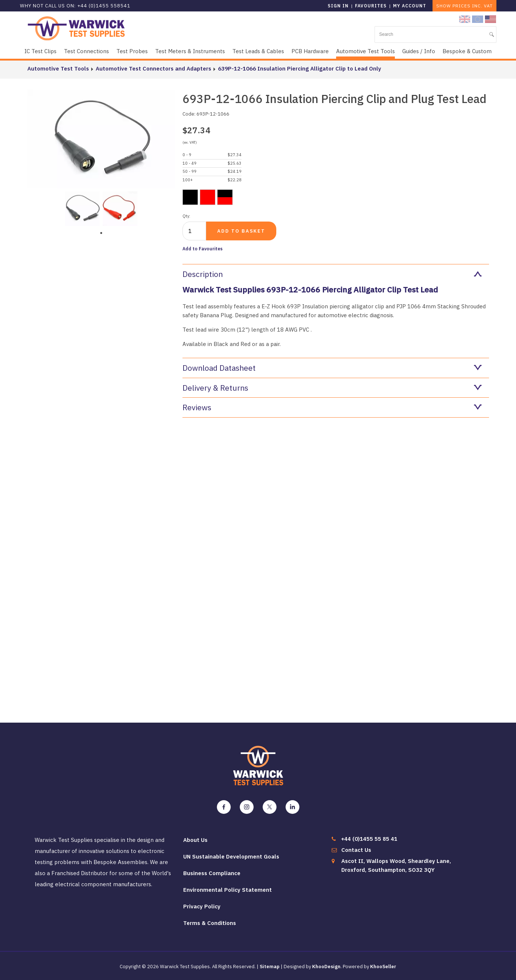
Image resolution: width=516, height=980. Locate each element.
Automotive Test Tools (365, 51)
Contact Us (356, 850)
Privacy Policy (202, 906)
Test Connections (86, 51)
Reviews (332, 407)
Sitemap (270, 967)
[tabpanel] (82, 208)
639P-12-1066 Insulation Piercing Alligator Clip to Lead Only (300, 68)
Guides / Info (419, 51)
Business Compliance (212, 873)
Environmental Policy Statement (228, 890)
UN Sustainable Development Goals (231, 856)
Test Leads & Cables (258, 51)
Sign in (338, 6)
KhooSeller (383, 967)
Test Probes (132, 51)
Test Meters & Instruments (190, 51)
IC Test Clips (40, 51)
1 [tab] (101, 233)
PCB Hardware (310, 51)
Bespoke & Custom (467, 51)
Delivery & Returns (332, 388)
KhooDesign (326, 967)
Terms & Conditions (210, 923)
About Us (195, 840)
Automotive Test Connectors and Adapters (153, 68)
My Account (410, 6)
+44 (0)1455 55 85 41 (369, 839)
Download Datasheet (332, 368)
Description (332, 274)
